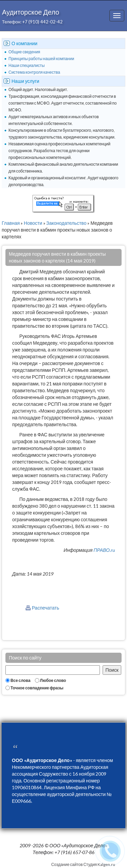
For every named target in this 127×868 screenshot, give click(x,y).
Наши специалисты (27, 65)
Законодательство (67, 223)
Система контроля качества (34, 72)
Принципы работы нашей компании (41, 59)
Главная (11, 223)
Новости (33, 223)
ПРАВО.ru (104, 550)
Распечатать (46, 608)
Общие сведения (24, 52)
